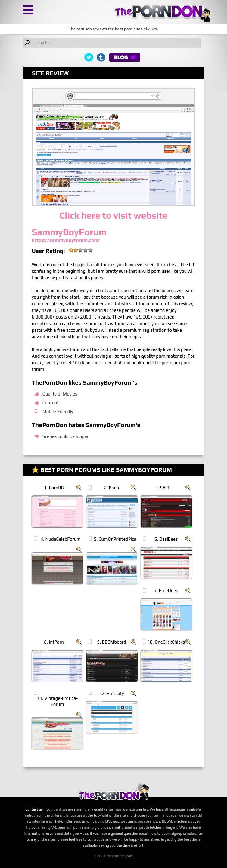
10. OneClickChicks (166, 642)
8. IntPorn (54, 642)
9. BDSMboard (112, 642)
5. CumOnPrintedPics (115, 539)
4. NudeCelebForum (60, 539)
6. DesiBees (166, 539)
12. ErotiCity (112, 693)
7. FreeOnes (166, 591)
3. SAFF (163, 488)
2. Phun (111, 488)
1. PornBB (54, 488)
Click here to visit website (113, 215)
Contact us (34, 809)
